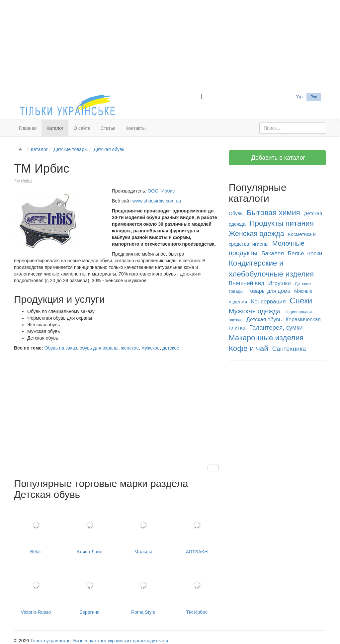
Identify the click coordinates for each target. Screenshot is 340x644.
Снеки (301, 301)
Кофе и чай (249, 348)
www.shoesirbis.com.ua (157, 201)
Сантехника (289, 349)
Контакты (135, 128)
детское (171, 348)
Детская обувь (109, 149)
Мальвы (143, 530)
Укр (299, 97)
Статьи (108, 128)
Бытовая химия (273, 212)
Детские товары (71, 149)
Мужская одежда (255, 311)
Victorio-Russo (36, 590)
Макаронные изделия (266, 338)
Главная (28, 128)
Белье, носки (305, 253)
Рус (314, 97)
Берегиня (90, 590)
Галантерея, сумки (276, 327)
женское (130, 348)
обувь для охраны (99, 348)
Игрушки (280, 283)
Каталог (55, 128)
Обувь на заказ (61, 348)
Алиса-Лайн (90, 530)
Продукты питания (282, 223)
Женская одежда (256, 234)
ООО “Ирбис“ (162, 191)
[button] (213, 468)
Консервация (268, 301)
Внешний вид (247, 283)
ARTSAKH (197, 530)
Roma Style (143, 590)
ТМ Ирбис (197, 590)
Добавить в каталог (277, 158)
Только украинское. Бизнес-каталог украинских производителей (99, 641)
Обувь (236, 213)
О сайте (82, 128)
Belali (36, 530)
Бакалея (273, 253)
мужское (151, 348)
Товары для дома (269, 291)
